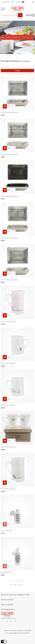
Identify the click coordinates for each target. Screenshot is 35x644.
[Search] (12, 15)
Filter (17, 71)
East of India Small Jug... (8, 363)
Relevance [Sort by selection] (18, 67)
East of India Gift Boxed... (9, 447)
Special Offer (6, 2)
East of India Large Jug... (8, 321)
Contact (18, 2)
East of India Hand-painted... (10, 112)
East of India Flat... (7, 530)
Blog (13, 2)
